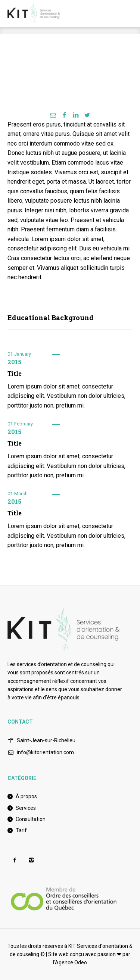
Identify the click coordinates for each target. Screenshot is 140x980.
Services (26, 808)
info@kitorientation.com (45, 752)
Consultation (31, 819)
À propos (26, 796)
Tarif (21, 830)
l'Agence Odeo (70, 962)
